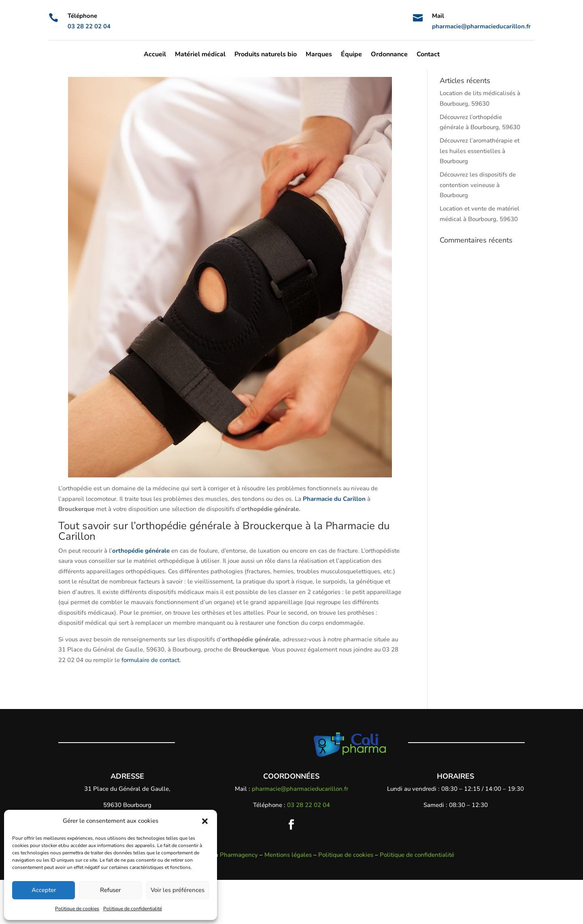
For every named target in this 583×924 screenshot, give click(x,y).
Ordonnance (389, 55)
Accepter (44, 890)
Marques (319, 55)
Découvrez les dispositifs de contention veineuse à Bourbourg (478, 229)
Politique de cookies (77, 909)
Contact (428, 55)
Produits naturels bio (266, 55)
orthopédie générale (141, 594)
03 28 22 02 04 (89, 26)
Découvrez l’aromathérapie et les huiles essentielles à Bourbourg (480, 195)
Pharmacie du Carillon (334, 543)
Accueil (155, 55)
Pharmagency (239, 898)
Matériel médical (200, 55)
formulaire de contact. (151, 704)
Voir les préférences (178, 890)
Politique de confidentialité (133, 909)
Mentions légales (288, 898)
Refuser (110, 890)
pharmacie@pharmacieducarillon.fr (481, 26)
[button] (205, 821)
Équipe (351, 55)
